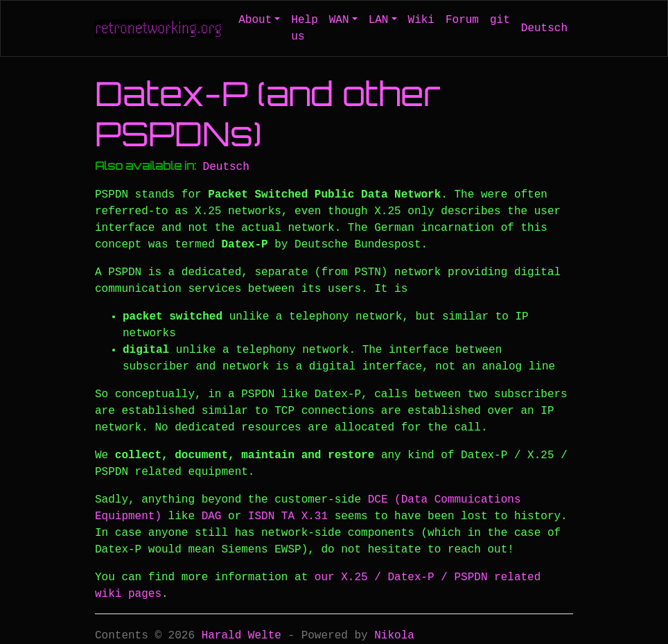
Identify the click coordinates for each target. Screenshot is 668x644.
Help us (304, 28)
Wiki (421, 20)
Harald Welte (241, 636)
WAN (339, 20)
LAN (379, 20)
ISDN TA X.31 (288, 516)
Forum (462, 20)
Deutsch (544, 28)
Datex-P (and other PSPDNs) (268, 113)
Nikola (394, 636)
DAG (212, 516)
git (500, 20)
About (255, 20)
